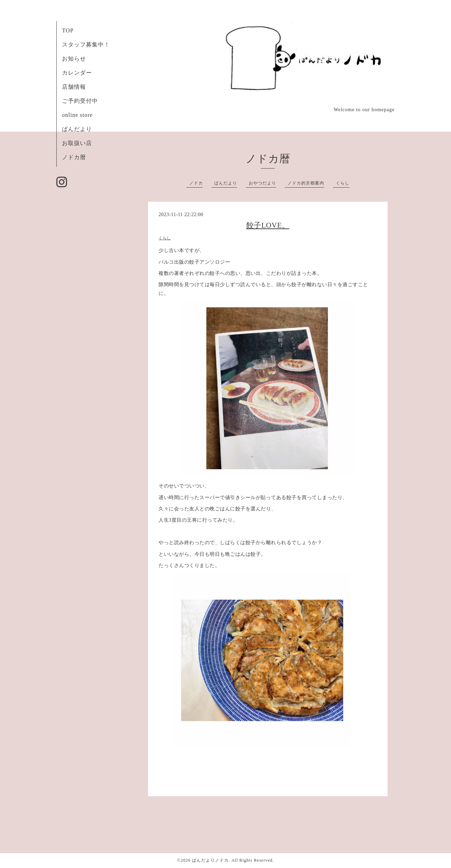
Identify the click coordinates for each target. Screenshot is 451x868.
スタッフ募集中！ (86, 45)
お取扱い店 (77, 143)
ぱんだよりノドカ (210, 860)
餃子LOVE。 (268, 225)
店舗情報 (74, 87)
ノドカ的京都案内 (306, 183)
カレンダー (77, 73)
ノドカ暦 (74, 157)
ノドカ (196, 183)
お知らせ (74, 59)
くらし (343, 183)
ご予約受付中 (80, 101)
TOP (68, 30)
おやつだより (262, 183)
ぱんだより (77, 129)
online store (77, 115)
